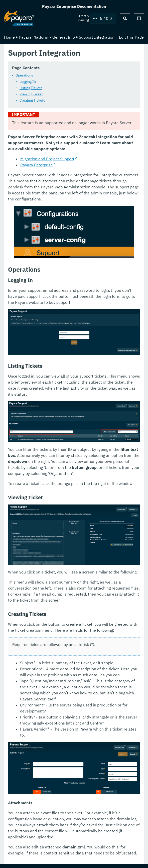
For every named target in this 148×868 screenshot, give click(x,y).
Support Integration (97, 37)
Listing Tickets (31, 88)
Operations (24, 75)
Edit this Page (131, 37)
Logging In (28, 82)
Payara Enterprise (37, 165)
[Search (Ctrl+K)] (125, 18)
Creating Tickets (32, 100)
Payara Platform (34, 37)
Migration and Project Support (47, 159)
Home (9, 37)
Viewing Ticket (31, 94)
